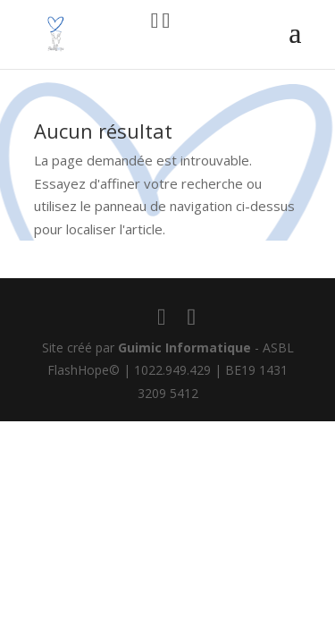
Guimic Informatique (184, 347)
